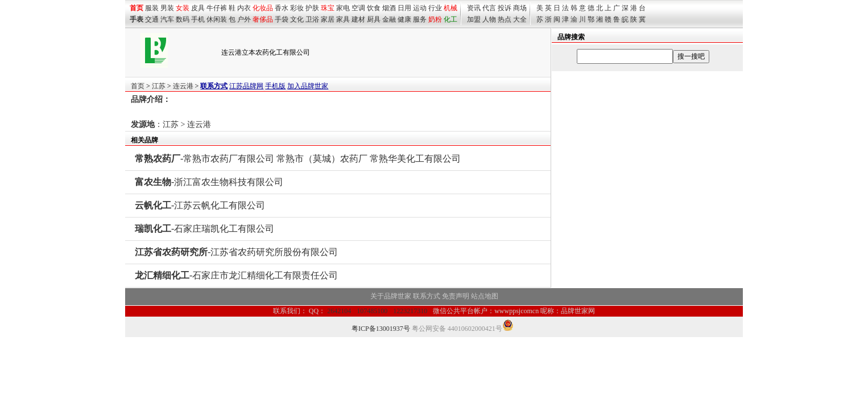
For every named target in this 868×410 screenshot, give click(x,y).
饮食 (374, 8)
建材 (358, 19)
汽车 (167, 19)
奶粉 (435, 19)
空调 (358, 8)
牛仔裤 (217, 8)
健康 (404, 19)
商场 (520, 8)
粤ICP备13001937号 (381, 329)
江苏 (159, 86)
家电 (343, 8)
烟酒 (389, 8)
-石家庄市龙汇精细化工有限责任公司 (236, 275)
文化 (297, 19)
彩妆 (297, 8)
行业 (435, 8)
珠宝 (328, 8)
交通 (152, 19)
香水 (282, 8)
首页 (138, 86)
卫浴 (312, 19)
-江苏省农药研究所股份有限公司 (236, 252)
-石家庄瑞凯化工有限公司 (204, 229)
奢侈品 (263, 19)
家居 (328, 19)
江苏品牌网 (246, 86)
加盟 (474, 19)
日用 (404, 8)
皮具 (198, 8)
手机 (198, 19)
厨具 (374, 19)
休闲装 (217, 19)
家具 (343, 19)
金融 (389, 19)
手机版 (275, 86)
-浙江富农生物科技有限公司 (209, 182)
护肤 (312, 8)
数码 (183, 19)
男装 (167, 8)
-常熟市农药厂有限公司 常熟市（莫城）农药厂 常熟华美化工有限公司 (298, 159)
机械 (450, 8)
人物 (489, 19)
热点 (505, 19)
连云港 (183, 86)
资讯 (474, 8)
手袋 (282, 19)
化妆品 (263, 8)
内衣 (244, 8)
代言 (489, 8)
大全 (520, 19)
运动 (420, 8)
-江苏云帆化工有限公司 (200, 205)
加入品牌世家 (308, 86)
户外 (244, 19)
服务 (420, 19)
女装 (183, 8)
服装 (152, 8)
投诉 (505, 8)
